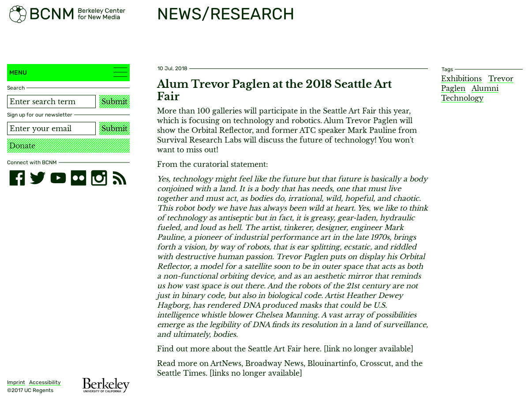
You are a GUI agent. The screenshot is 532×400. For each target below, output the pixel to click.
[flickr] (79, 178)
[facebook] (17, 178)
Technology (462, 98)
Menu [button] (68, 72)
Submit (114, 102)
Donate (22, 146)
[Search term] (51, 102)
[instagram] (99, 178)
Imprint (16, 382)
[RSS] (120, 178)
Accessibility (45, 382)
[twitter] (37, 178)
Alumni (485, 88)
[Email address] (51, 128)
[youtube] (58, 178)
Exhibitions (461, 79)
